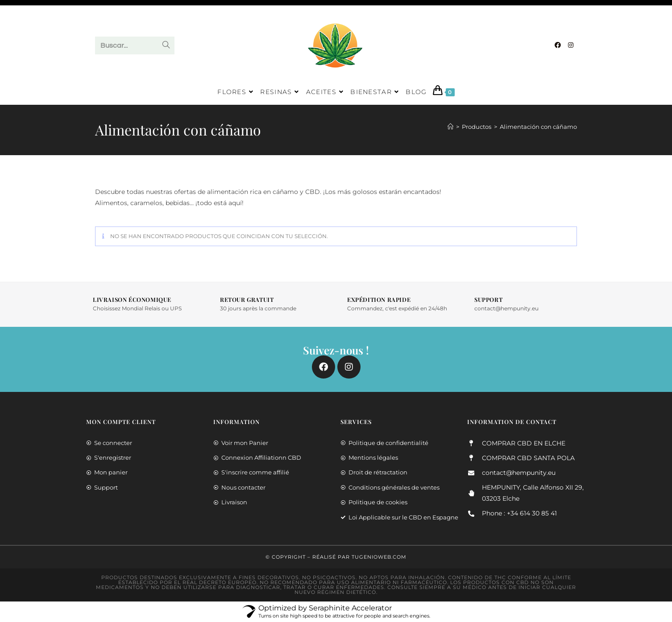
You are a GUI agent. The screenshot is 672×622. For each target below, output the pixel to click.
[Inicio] (450, 127)
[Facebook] (558, 45)
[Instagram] (571, 45)
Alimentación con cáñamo (538, 127)
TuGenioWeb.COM (379, 557)
